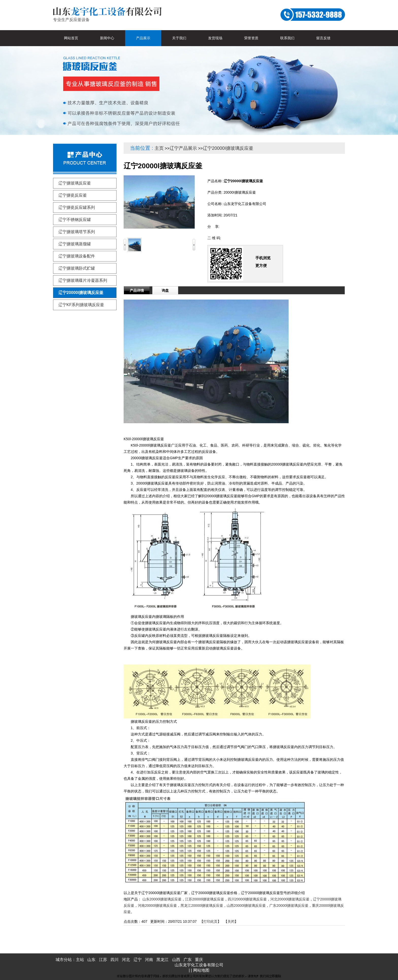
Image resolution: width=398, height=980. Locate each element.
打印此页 (210, 921)
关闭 (231, 921)
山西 (176, 960)
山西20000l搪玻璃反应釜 (246, 905)
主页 (159, 148)
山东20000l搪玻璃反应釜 (162, 899)
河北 (126, 960)
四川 (114, 960)
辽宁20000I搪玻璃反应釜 (228, 148)
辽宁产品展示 (183, 148)
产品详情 (137, 290)
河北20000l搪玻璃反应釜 (290, 899)
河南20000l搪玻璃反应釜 (157, 905)
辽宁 (138, 960)
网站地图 (201, 970)
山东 (91, 960)
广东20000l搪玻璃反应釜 (289, 905)
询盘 (165, 290)
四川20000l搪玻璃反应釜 (247, 899)
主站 (80, 960)
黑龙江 (162, 960)
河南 (149, 960)
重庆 (199, 960)
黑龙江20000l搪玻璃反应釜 (202, 905)
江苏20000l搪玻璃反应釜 (205, 899)
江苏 (103, 960)
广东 (188, 960)
